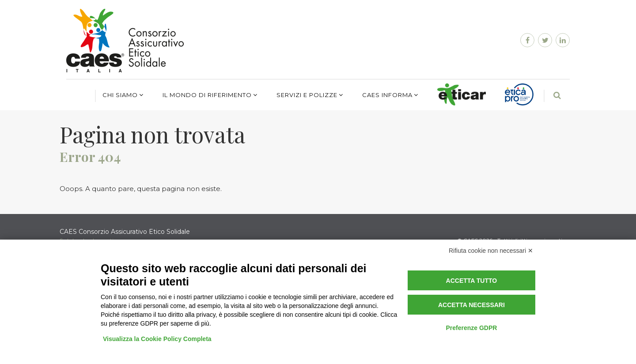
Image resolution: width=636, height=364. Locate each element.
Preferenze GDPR (471, 328)
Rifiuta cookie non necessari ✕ (491, 251)
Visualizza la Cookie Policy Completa (157, 339)
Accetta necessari (471, 305)
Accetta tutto (472, 281)
